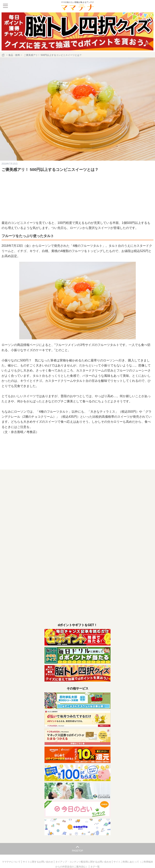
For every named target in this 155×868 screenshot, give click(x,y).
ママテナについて (12, 851)
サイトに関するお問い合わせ (38, 851)
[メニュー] (5, 6)
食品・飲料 (14, 55)
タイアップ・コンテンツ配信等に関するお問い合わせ (84, 851)
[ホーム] (3, 55)
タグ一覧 (95, 856)
